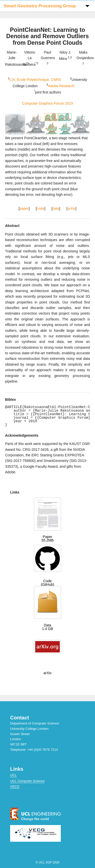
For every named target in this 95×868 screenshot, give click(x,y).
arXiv (71, 208)
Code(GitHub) (48, 583)
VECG (15, 787)
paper (24, 208)
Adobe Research (61, 86)
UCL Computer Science (27, 781)
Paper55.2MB (47, 538)
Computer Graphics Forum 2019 (48, 103)
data (56, 208)
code (41, 208)
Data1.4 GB (48, 627)
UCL (13, 775)
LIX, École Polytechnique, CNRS (35, 79)
